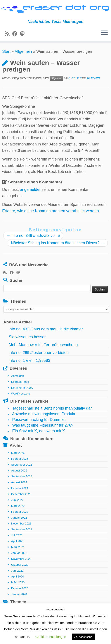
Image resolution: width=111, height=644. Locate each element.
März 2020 (18, 582)
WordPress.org (21, 394)
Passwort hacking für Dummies (39, 420)
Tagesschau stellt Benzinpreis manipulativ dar (52, 408)
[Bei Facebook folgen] (16, 34)
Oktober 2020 (20, 565)
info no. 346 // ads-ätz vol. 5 (33, 236)
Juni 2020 (17, 571)
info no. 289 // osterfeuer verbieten (39, 353)
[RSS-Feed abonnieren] (9, 34)
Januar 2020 (19, 594)
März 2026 (18, 453)
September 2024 (22, 476)
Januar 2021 (19, 553)
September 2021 (22, 529)
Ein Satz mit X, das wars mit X (39, 431)
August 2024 (19, 482)
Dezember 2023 (21, 494)
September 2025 (22, 465)
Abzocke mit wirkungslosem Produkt (44, 414)
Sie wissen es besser (27, 337)
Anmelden (18, 376)
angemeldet (30, 190)
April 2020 (18, 577)
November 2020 (21, 559)
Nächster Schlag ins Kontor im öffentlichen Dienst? (58, 243)
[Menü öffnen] (104, 33)
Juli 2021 (17, 535)
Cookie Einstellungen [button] (51, 637)
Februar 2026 (20, 459)
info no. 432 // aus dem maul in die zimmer (46, 329)
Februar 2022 (20, 512)
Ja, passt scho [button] (83, 637)
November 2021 (21, 524)
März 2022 (18, 506)
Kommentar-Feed (22, 388)
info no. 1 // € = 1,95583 (29, 360)
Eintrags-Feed (20, 382)
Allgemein (23, 51)
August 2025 (19, 471)
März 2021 (18, 547)
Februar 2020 (20, 588)
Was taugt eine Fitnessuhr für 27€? (43, 425)
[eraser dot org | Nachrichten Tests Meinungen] (55, 10)
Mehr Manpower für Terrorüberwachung (43, 345)
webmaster (94, 78)
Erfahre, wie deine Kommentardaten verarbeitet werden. (51, 211)
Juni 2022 (17, 500)
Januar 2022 (19, 518)
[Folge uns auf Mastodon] (24, 34)
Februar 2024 (20, 488)
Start (6, 51)
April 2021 (18, 541)
